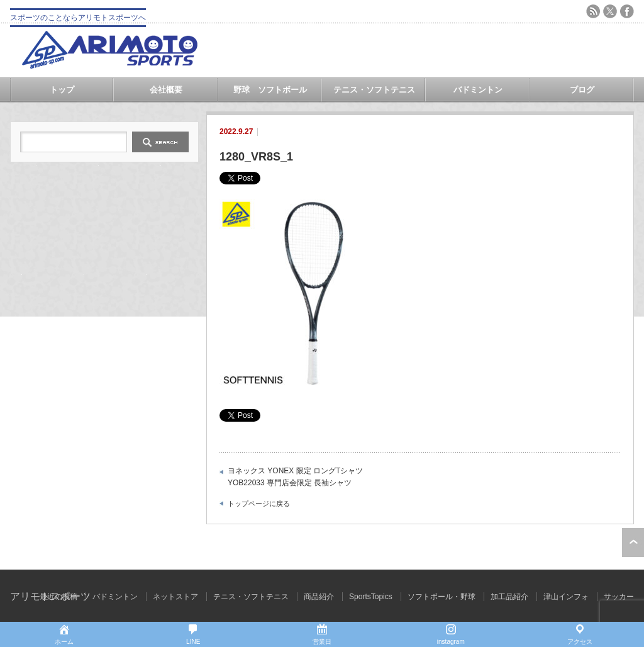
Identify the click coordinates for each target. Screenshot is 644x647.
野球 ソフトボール (270, 90)
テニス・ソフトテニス (374, 90)
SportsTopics (371, 597)
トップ (62, 90)
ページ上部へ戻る (633, 543)
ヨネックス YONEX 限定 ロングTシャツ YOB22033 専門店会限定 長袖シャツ (295, 477)
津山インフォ (566, 597)
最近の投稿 (58, 597)
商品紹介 (319, 597)
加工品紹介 (509, 597)
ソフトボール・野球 (441, 597)
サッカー (619, 597)
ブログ (582, 90)
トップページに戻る (259, 504)
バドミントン (478, 90)
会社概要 (166, 90)
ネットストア (175, 597)
